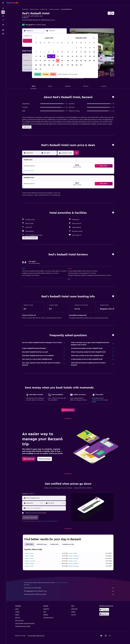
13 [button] (53, 56)
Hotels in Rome (29, 553)
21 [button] (58, 61)
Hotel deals (25, 9)
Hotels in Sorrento (30, 561)
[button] (3, 3)
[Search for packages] (3, 20)
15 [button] (62, 56)
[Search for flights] (3, 8)
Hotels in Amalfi (29, 556)
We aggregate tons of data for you (69, 591)
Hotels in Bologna (74, 566)
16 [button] (36, 61)
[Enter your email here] (46, 508)
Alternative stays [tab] (42, 544)
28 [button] (58, 65)
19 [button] (49, 61)
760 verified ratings (39, 25)
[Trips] (3, 25)
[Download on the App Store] (104, 614)
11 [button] (45, 56)
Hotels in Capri (73, 561)
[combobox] (46, 498)
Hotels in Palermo (74, 564)
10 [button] (40, 56)
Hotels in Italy (44, 9)
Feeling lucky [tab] (55, 544)
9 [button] (36, 56)
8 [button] (62, 52)
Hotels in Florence (74, 556)
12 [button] (49, 56)
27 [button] (53, 65)
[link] (68, 410)
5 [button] (49, 52)
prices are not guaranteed (61, 583)
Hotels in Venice (29, 559)
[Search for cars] (3, 16)
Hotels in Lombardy (54, 9)
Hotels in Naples (29, 564)
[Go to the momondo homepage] (12, 3)
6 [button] (53, 52)
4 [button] (45, 52)
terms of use (45, 521)
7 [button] (58, 52)
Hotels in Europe (34, 9)
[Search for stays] (3, 12)
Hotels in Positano (74, 559)
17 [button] (40, 61)
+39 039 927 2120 (28, 22)
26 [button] (49, 65)
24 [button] (40, 65)
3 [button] (40, 52)
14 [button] (58, 56)
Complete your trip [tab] (68, 544)
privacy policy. (54, 521)
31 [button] (40, 69)
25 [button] (45, 65)
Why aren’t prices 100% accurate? (69, 594)
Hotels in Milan (73, 553)
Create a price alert (98, 400)
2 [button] (36, 52)
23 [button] (36, 65)
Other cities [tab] (29, 544)
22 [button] (62, 61)
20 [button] (53, 61)
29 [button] (62, 65)
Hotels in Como (29, 566)
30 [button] (36, 69)
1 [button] (62, 48)
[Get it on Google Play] (104, 610)
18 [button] (45, 61)
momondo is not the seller (69, 588)
